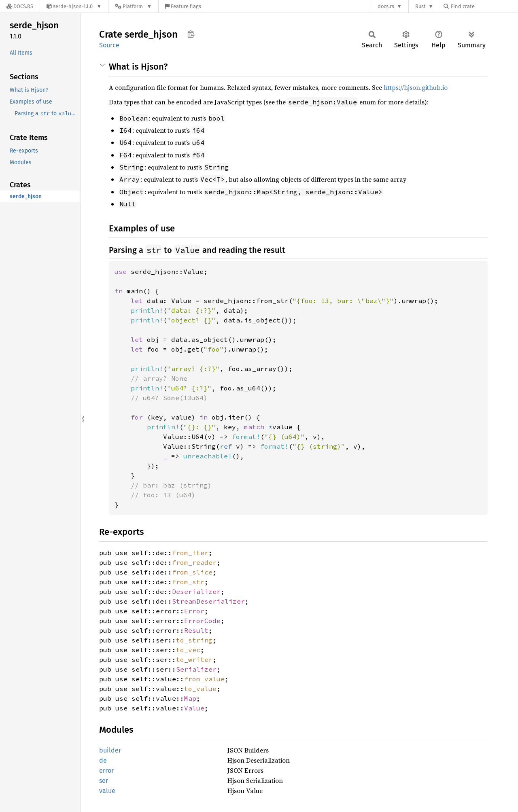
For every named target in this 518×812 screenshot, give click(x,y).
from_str (188, 582)
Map (190, 698)
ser (104, 781)
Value (194, 708)
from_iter (190, 553)
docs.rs (386, 6)
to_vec (188, 650)
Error (194, 611)
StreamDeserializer (208, 601)
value (107, 791)
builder (110, 750)
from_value (204, 679)
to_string (194, 640)
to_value (200, 689)
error (106, 771)
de (103, 760)
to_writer (194, 659)
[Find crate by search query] (484, 6)
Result (196, 630)
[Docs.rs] (20, 6)
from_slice (192, 572)
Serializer (196, 669)
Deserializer (196, 592)
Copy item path (191, 34)
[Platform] (133, 6)
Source (109, 45)
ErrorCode (202, 621)
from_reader (194, 562)
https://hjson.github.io (416, 87)
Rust (420, 6)
